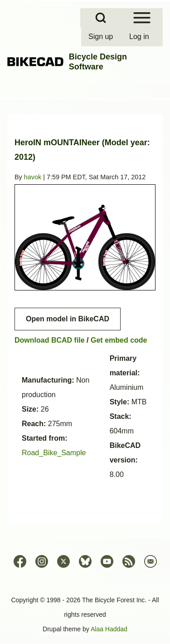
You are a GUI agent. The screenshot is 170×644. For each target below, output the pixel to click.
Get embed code (119, 340)
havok (33, 177)
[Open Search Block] (101, 18)
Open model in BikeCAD (68, 319)
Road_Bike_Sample (54, 453)
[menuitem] (102, 37)
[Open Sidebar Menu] (142, 18)
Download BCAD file (50, 340)
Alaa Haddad (109, 629)
